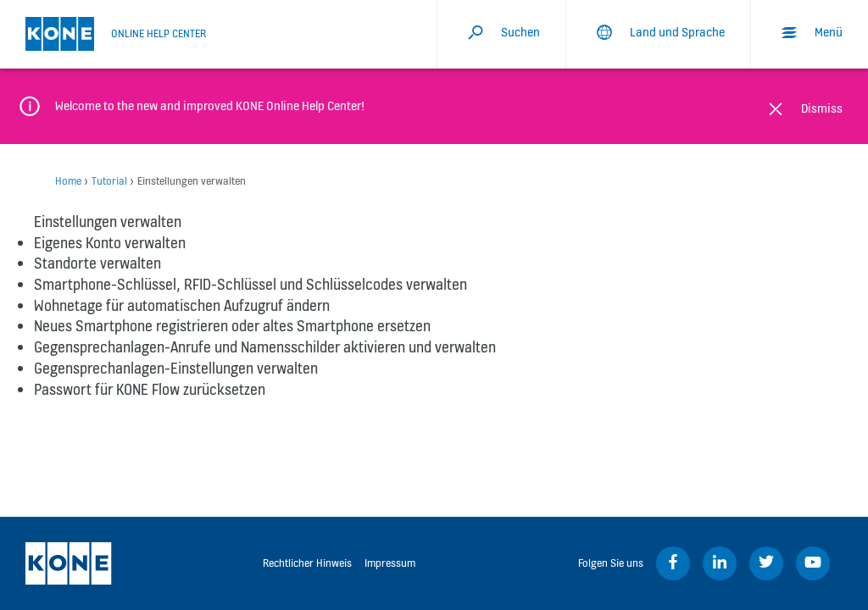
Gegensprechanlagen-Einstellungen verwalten (176, 368)
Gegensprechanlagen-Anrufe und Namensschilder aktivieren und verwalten (265, 347)
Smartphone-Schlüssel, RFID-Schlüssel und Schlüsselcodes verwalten (250, 284)
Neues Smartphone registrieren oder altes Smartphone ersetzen (232, 326)
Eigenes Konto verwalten (110, 243)
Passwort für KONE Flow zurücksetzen (150, 389)
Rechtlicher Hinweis (307, 563)
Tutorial (109, 181)
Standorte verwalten (97, 263)
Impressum (390, 563)
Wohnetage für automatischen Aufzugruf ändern (182, 305)
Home (68, 181)
